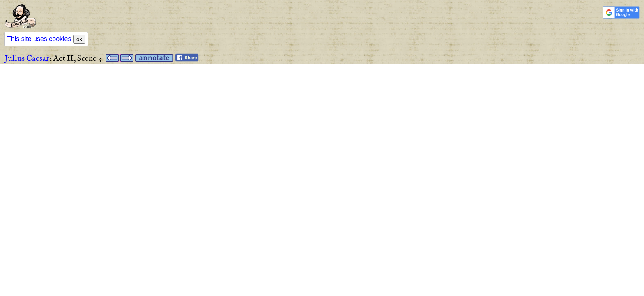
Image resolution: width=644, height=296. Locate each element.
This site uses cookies (39, 39)
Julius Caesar (27, 59)
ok (79, 39)
